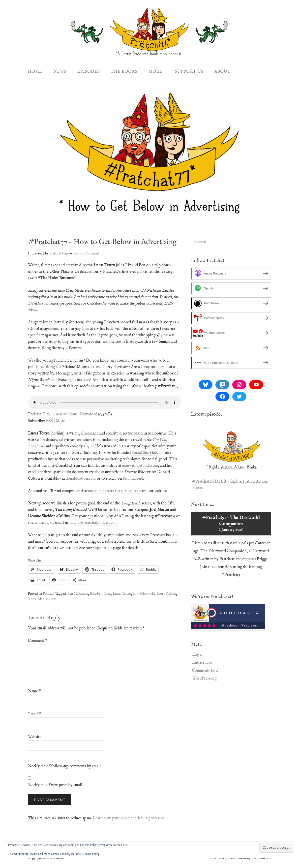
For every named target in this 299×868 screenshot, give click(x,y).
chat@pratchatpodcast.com (96, 523)
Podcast (48, 594)
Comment (38, 641)
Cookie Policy (91, 854)
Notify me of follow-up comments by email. (65, 766)
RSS (49, 421)
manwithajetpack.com (140, 466)
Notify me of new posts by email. (56, 785)
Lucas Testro (122, 594)
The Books (124, 72)
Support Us (189, 72)
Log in (198, 655)
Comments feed (205, 671)
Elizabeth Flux (100, 594)
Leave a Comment (87, 253)
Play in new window (60, 414)
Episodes (89, 72)
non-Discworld (144, 594)
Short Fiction (166, 594)
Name (34, 691)
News (60, 72)
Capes (89, 446)
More (60, 421)
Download (88, 414)
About (223, 72)
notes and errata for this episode (114, 491)
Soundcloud (133, 479)
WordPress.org (204, 679)
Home (35, 72)
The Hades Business (42, 599)
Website (35, 737)
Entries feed (202, 663)
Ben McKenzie (78, 594)
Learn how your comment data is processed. (129, 818)
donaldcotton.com (81, 479)
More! (156, 72)
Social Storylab (144, 453)
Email (34, 714)
